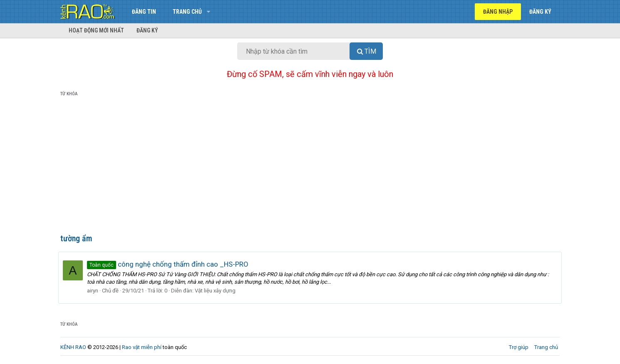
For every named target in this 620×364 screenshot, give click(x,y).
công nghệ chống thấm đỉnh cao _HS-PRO (170, 264)
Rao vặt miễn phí (142, 347)
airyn (95, 291)
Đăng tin (144, 12)
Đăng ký (147, 30)
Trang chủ (187, 12)
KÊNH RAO (73, 347)
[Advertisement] (310, 167)
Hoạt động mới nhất (96, 30)
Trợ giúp (519, 347)
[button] (208, 12)
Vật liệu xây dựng (217, 291)
